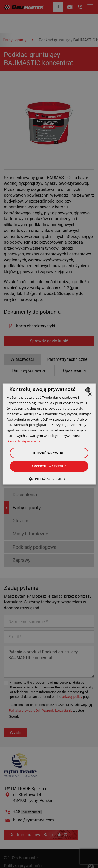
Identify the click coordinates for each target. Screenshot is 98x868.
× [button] (90, 394)
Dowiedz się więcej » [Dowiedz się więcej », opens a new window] (23, 441)
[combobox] (88, 390)
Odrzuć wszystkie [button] (49, 453)
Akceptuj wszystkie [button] (49, 466)
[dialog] (49, 434)
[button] (49, 479)
